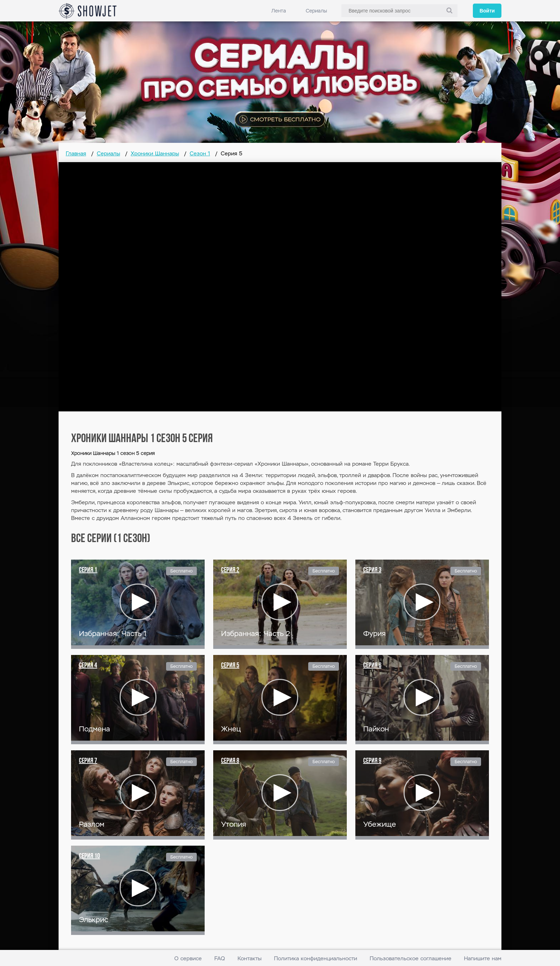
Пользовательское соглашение (411, 958)
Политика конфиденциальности (316, 958)
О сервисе (188, 958)
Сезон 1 (200, 153)
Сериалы (316, 11)
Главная (76, 153)
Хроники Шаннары (155, 153)
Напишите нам (483, 958)
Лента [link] (279, 11)
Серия (88, 570)
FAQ (220, 958)
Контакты (249, 958)
